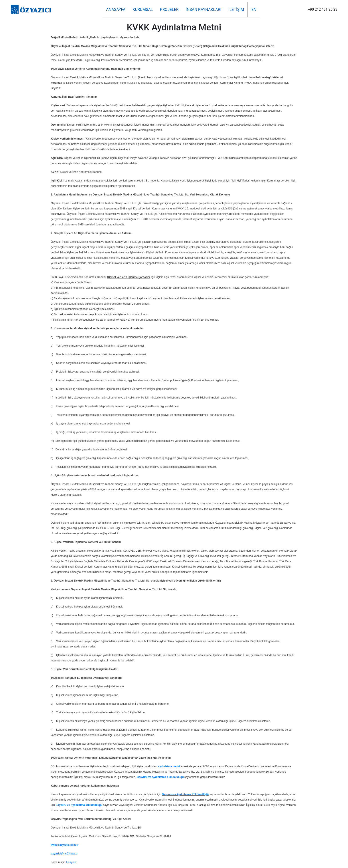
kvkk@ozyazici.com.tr (65, 845)
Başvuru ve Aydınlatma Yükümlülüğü (160, 777)
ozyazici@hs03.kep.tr (64, 854)
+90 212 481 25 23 (323, 9)
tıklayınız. (72, 862)
